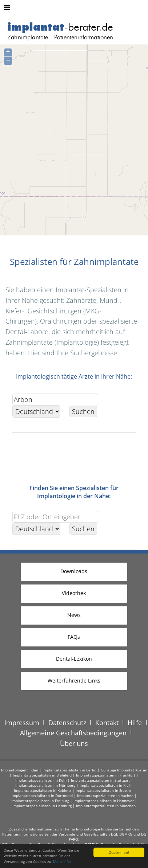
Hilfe (135, 723)
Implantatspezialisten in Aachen (105, 795)
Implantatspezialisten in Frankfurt (106, 775)
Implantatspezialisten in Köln (41, 780)
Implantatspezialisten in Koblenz (43, 790)
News (74, 615)
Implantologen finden (20, 770)
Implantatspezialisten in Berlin (69, 770)
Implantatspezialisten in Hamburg (42, 806)
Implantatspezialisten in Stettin (103, 790)
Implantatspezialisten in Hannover (104, 801)
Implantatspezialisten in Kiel (105, 785)
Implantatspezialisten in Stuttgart (100, 780)
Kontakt (107, 723)
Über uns (74, 743)
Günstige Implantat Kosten (124, 770)
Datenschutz (67, 723)
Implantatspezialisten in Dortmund (42, 795)
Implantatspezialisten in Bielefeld (42, 775)
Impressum (22, 723)
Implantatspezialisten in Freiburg (40, 801)
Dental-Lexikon (74, 659)
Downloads (74, 571)
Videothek (74, 593)
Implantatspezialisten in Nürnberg (45, 785)
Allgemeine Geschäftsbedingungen (73, 733)
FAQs (74, 637)
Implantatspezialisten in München (106, 806)
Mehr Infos (62, 862)
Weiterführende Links (74, 681)
